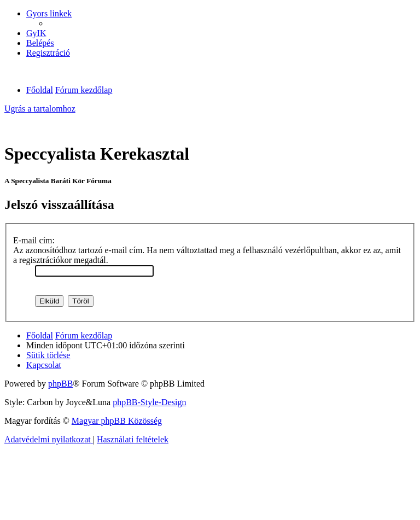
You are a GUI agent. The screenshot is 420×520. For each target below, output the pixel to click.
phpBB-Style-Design (149, 402)
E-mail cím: (34, 240)
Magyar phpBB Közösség (117, 421)
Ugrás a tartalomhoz (40, 109)
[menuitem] (36, 33)
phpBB (60, 384)
